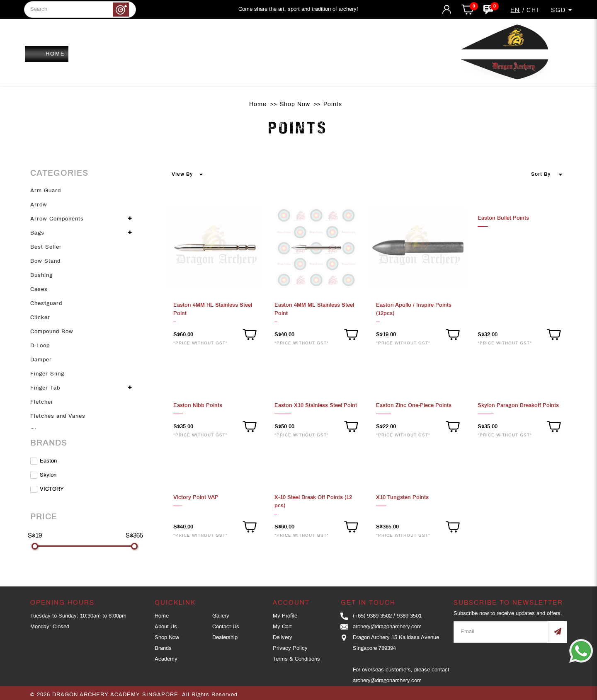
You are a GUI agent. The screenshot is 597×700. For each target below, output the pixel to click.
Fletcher (42, 402)
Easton (44, 461)
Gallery (221, 616)
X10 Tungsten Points (402, 498)
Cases (39, 289)
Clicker (40, 318)
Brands (163, 648)
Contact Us (226, 627)
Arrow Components (57, 219)
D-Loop (40, 346)
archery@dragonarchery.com (387, 627)
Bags (37, 233)
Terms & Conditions (296, 659)
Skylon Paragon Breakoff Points (518, 406)
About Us (166, 627)
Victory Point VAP (196, 498)
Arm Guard (46, 191)
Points (333, 104)
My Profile (285, 616)
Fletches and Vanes (58, 416)
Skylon (43, 475)
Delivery (283, 638)
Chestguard (46, 304)
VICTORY (47, 489)
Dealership (225, 638)
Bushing (41, 275)
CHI (533, 10)
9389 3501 (409, 616)
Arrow (39, 205)
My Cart (282, 627)
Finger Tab (45, 388)
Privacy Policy (290, 648)
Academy (166, 659)
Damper (41, 360)
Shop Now (295, 104)
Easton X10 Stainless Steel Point (316, 406)
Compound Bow (52, 332)
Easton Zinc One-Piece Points (414, 406)
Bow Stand (45, 261)
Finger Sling (47, 374)
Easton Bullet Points (503, 218)
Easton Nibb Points (198, 406)
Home (258, 104)
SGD (562, 10)
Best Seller (46, 247)
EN (515, 10)
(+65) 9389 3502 (372, 616)
